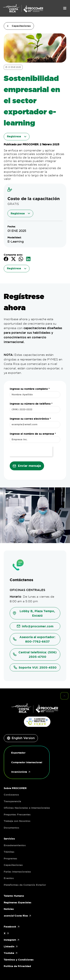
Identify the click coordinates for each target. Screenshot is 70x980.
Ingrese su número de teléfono (31, 404)
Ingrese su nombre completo (30, 389)
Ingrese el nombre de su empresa (33, 434)
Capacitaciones (19, 26)
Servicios (9, 839)
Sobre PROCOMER (15, 788)
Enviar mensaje (29, 466)
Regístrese (20, 213)
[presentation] (31, 452)
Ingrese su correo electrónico (30, 419)
